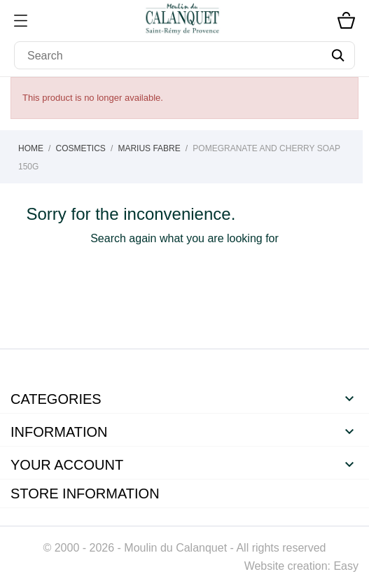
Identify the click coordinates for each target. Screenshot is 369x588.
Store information (85, 493)
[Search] (184, 55)
